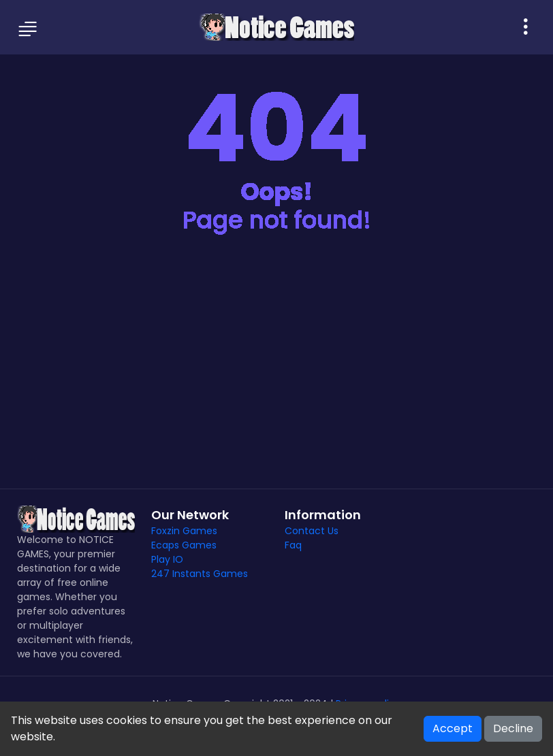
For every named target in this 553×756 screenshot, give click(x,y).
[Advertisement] (276, 373)
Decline (513, 728)
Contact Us (312, 531)
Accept (453, 728)
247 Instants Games (200, 574)
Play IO (167, 559)
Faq (293, 545)
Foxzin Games (184, 531)
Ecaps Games (184, 545)
